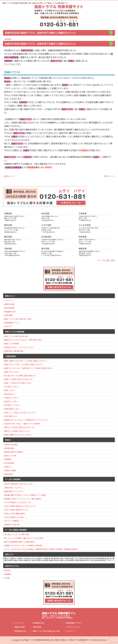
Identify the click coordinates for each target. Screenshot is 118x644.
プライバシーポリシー (74, 627)
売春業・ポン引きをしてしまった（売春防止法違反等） (24, 546)
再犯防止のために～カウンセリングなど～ (20, 347)
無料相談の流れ (21, 631)
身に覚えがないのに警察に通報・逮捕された (21, 376)
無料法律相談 (9, 308)
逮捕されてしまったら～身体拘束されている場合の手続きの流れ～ (29, 368)
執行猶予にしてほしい (12, 405)
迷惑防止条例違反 (11, 445)
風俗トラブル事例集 (12, 344)
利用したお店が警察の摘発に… (16, 514)
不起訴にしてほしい (12, 398)
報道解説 (8, 574)
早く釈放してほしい (12, 387)
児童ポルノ (8, 467)
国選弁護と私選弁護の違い (14, 351)
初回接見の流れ (10, 312)
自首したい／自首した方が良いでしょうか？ (20, 413)
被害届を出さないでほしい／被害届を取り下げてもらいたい (27, 420)
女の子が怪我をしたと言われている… (18, 502)
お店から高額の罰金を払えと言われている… (21, 506)
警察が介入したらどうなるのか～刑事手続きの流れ (23, 340)
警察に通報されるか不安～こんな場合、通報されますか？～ (26, 361)
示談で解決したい (11, 416)
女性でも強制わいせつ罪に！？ (16, 517)
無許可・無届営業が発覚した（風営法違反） (20, 542)
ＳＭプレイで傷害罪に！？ (14, 521)
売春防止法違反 (10, 471)
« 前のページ (9, 176)
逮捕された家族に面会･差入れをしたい (19, 379)
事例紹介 (8, 571)
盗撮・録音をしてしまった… (14, 491)
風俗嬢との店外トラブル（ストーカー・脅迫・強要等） (23, 499)
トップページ (9, 301)
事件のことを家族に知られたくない (17, 431)
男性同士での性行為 (12, 525)
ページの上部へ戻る (106, 261)
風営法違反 (9, 474)
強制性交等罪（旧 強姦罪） (14, 452)
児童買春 (8, 459)
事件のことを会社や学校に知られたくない (20, 427)
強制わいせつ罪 (10, 456)
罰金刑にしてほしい (12, 402)
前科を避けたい (10, 394)
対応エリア (8, 327)
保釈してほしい (10, 390)
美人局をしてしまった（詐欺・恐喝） (17, 535)
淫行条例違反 (9, 463)
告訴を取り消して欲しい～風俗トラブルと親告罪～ (23, 424)
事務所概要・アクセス (12, 323)
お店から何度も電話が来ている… (17, 510)
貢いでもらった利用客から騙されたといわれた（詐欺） (24, 538)
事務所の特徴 (9, 304)
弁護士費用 (9, 315)
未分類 (7, 578)
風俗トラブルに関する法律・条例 (16, 336)
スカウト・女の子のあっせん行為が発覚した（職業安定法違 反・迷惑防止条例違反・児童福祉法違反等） (41, 549)
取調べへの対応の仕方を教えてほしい (18, 383)
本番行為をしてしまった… (14, 488)
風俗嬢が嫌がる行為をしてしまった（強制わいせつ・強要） (25, 495)
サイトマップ (71, 631)
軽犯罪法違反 (9, 448)
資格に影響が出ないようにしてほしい (18, 435)
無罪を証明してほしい (12, 409)
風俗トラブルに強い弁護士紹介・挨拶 (18, 319)
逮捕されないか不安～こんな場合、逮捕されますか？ (24, 365)
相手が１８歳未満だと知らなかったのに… (20, 484)
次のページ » (109, 176)
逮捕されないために (12, 372)
